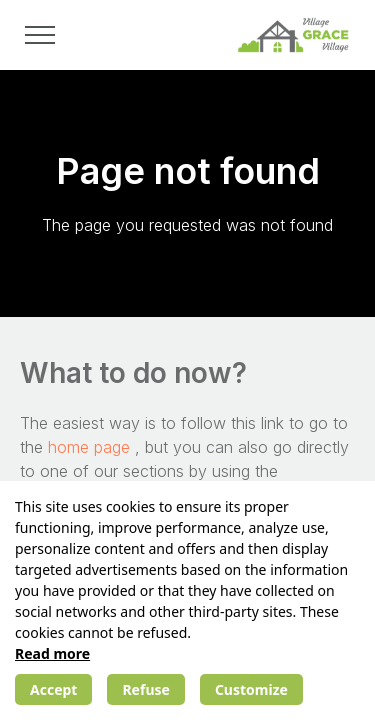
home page (91, 447)
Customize (251, 689)
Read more (52, 653)
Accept (53, 689)
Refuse (145, 689)
